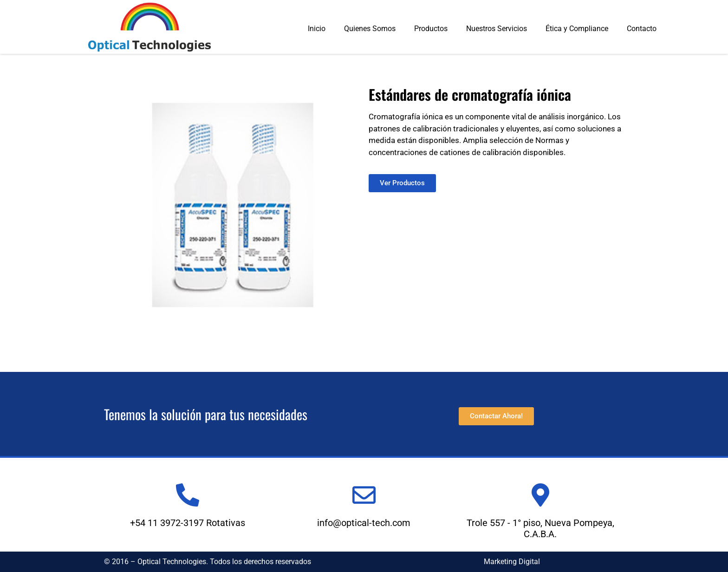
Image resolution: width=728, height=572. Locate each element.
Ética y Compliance (577, 29)
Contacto (642, 29)
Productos (431, 29)
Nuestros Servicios (497, 29)
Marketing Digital (512, 562)
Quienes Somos (370, 29)
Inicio (317, 29)
